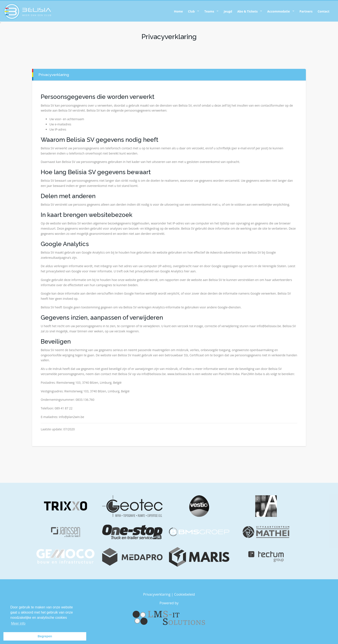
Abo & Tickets (248, 11)
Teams (209, 11)
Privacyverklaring (157, 594)
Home (178, 11)
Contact (323, 11)
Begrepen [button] (45, 636)
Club (191, 11)
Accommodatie (279, 11)
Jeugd (228, 11)
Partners (306, 11)
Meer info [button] (18, 623)
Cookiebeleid (185, 594)
